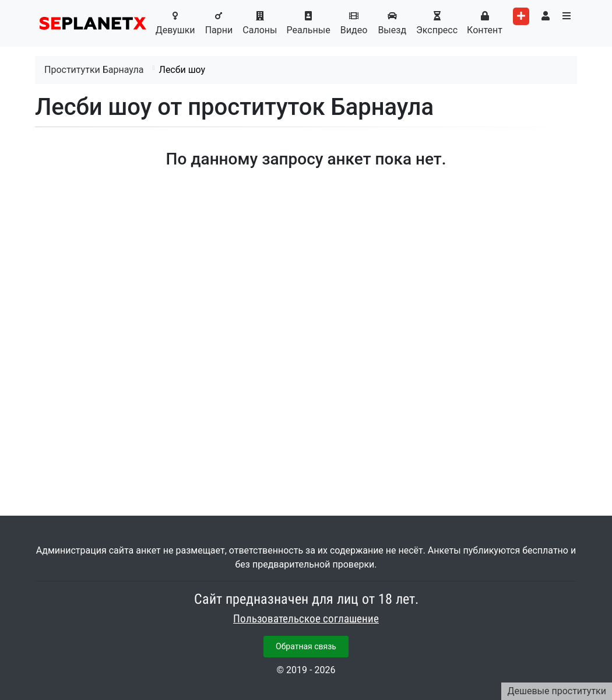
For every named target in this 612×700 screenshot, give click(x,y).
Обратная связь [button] (306, 646)
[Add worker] (521, 16)
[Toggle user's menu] (546, 16)
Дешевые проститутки (557, 691)
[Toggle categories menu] (567, 16)
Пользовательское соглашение (306, 619)
